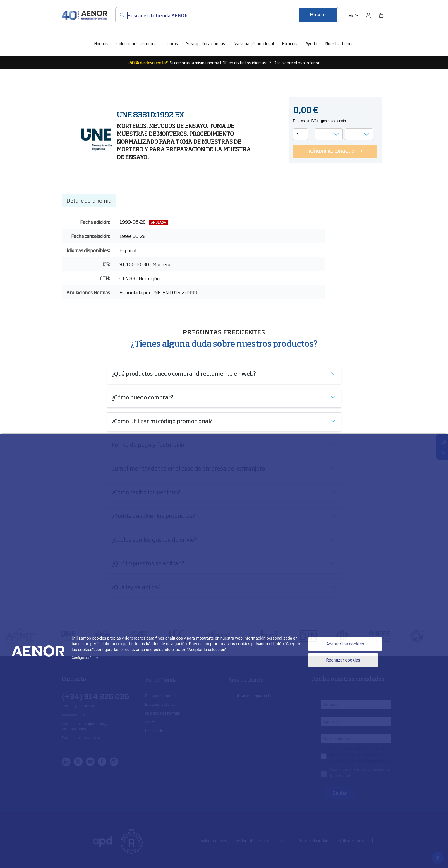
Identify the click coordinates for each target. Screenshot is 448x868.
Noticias (290, 43)
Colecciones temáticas (138, 43)
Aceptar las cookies (343, 644)
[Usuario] (368, 15)
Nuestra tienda (340, 43)
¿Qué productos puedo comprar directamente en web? (184, 373)
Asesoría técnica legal (254, 43)
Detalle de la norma (89, 200)
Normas (101, 43)
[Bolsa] (381, 15)
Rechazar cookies (341, 661)
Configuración (86, 658)
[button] (354, 15)
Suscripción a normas (206, 43)
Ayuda (311, 43)
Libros (172, 43)
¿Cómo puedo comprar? (142, 397)
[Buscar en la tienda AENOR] (227, 15)
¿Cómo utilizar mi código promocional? (162, 421)
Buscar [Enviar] (318, 15)
